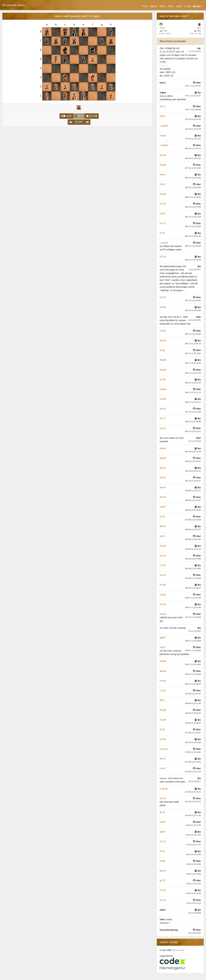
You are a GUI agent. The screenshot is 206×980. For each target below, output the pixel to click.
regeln (179, 6)
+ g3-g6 (164, 243)
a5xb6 (163, 370)
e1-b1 (163, 331)
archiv (171, 6)
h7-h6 (163, 739)
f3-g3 (162, 350)
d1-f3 (162, 536)
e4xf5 (66, 116)
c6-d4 (163, 681)
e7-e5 (163, 890)
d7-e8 (163, 155)
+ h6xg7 (164, 145)
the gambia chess (14, 5)
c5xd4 (163, 399)
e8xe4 (163, 448)
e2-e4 (163, 900)
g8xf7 (163, 638)
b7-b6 (163, 585)
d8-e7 (163, 759)
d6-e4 (163, 468)
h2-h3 (163, 297)
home (145, 6)
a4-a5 (163, 409)
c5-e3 (163, 575)
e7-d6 (163, 380)
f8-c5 (162, 812)
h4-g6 (163, 710)
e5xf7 (163, 647)
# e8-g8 (164, 789)
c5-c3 (163, 184)
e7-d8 (163, 720)
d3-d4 (163, 497)
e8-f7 (162, 116)
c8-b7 (163, 507)
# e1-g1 (164, 749)
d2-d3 (92, 116)
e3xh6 (163, 165)
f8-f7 (162, 700)
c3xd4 (163, 389)
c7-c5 (163, 565)
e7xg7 (163, 136)
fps (199, 28)
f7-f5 (162, 851)
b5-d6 (163, 546)
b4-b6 (163, 307)
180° (79, 122)
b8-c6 (163, 871)
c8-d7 (163, 214)
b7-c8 (163, 257)
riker (162, 28)
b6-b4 (163, 341)
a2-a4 (163, 556)
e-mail (188, 6)
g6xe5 (163, 671)
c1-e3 (163, 691)
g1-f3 (162, 880)
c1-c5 (163, 204)
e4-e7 (163, 175)
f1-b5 (162, 861)
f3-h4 (162, 730)
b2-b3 (163, 478)
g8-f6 (162, 832)
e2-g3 (163, 595)
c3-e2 (163, 768)
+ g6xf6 (164, 126)
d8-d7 (163, 526)
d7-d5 (163, 604)
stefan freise (178, 950)
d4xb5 (163, 661)
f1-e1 (162, 517)
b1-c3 (163, 841)
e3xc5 (163, 614)
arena (162, 6)
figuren (154, 6)
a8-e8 (163, 487)
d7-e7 (163, 418)
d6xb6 (163, 360)
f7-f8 (162, 233)
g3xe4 (163, 458)
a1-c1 (163, 106)
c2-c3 (163, 428)
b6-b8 (163, 194)
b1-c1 (163, 223)
